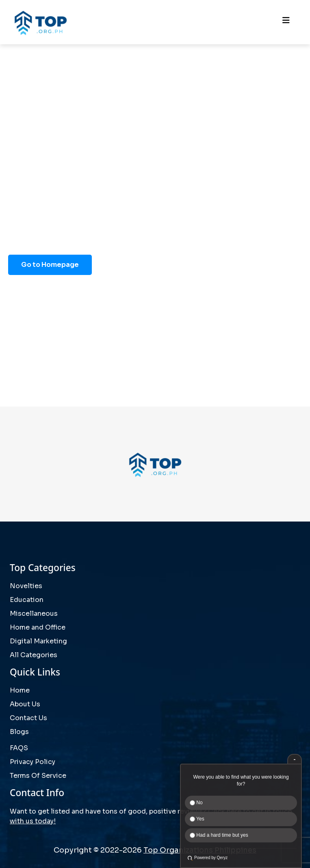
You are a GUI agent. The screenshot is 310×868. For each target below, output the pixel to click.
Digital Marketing (38, 641)
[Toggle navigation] (286, 22)
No (196, 803)
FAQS (19, 748)
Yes (197, 819)
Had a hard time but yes (219, 835)
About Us (25, 704)
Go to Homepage (50, 265)
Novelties (26, 586)
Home (20, 690)
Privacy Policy (33, 762)
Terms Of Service (38, 776)
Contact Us (28, 718)
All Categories (34, 655)
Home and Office (38, 627)
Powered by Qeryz (211, 858)
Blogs (19, 732)
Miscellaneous (34, 614)
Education (27, 600)
